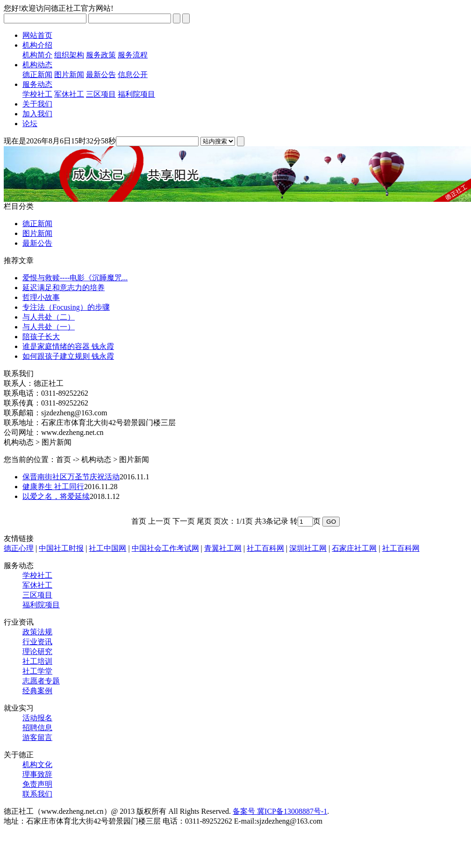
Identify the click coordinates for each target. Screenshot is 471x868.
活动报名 (37, 718)
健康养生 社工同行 (53, 487)
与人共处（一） (49, 327)
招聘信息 (37, 728)
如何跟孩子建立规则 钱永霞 (68, 356)
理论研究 (37, 651)
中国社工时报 (61, 548)
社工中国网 (107, 548)
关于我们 (37, 104)
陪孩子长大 (41, 337)
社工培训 (37, 661)
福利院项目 (136, 94)
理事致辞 (37, 774)
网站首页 (37, 35)
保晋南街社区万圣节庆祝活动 (71, 477)
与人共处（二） (49, 317)
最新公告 (101, 75)
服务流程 (133, 55)
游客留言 (37, 737)
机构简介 (37, 55)
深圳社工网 (308, 548)
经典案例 (37, 691)
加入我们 (37, 114)
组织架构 (69, 55)
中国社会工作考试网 (165, 548)
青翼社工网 (223, 548)
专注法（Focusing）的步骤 (66, 307)
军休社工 (69, 94)
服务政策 (101, 55)
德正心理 (19, 548)
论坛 (30, 124)
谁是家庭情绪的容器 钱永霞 (68, 346)
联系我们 (37, 794)
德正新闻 (37, 75)
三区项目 (101, 94)
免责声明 (37, 784)
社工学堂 (37, 671)
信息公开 (133, 75)
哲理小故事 (41, 297)
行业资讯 (37, 642)
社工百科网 (265, 548)
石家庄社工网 (354, 548)
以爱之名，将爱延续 (56, 496)
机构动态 (37, 65)
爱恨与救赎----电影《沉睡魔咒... (75, 278)
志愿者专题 (41, 681)
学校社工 (37, 94)
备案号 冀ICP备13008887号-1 (280, 811)
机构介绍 (37, 45)
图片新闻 (69, 75)
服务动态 (37, 84)
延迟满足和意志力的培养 (64, 288)
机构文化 (37, 765)
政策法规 (37, 632)
